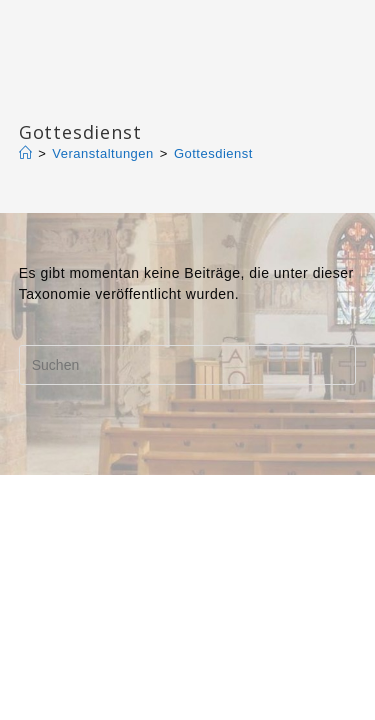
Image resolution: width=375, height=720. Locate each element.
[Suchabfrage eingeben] (188, 365)
